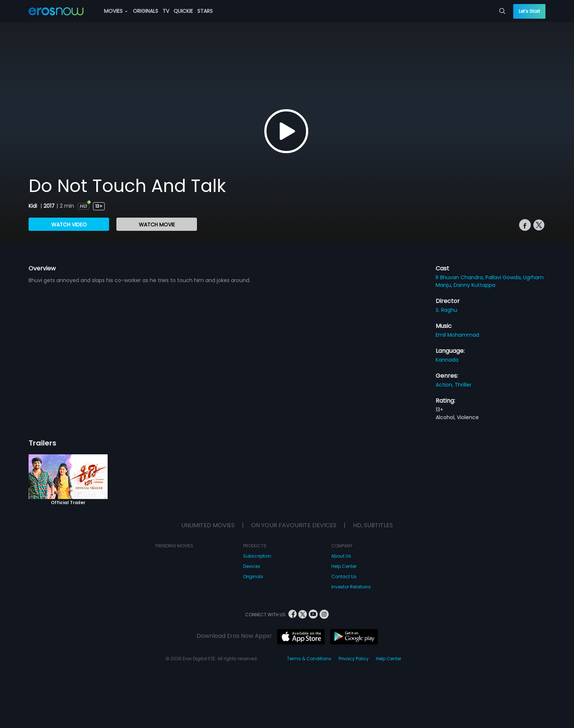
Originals (253, 577)
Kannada (447, 360)
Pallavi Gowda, (504, 277)
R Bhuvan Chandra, (461, 277)
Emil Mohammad (457, 335)
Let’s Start (529, 11)
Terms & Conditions (309, 659)
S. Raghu (446, 310)
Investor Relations (351, 587)
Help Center (344, 566)
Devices (252, 566)
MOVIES (116, 11)
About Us (341, 556)
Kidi (33, 206)
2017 (49, 206)
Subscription (257, 556)
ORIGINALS (146, 11)
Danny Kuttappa (474, 285)
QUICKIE (183, 11)
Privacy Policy (354, 659)
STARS (205, 11)
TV (166, 11)
